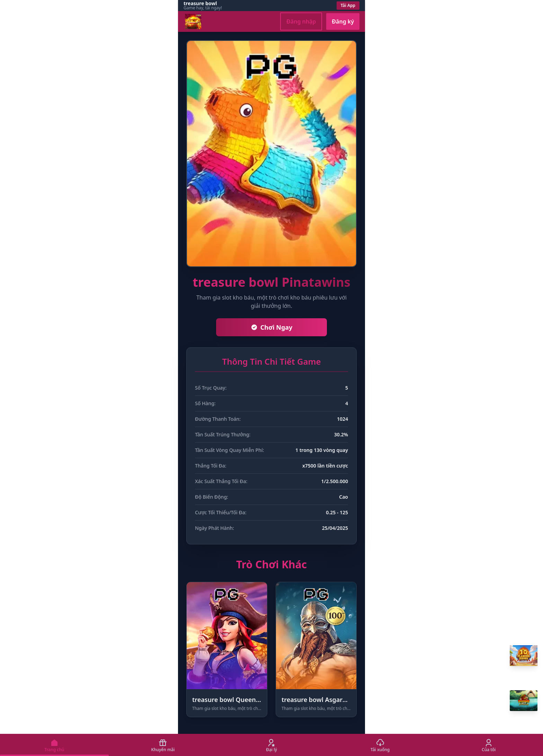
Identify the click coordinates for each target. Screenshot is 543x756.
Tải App (348, 5)
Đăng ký (343, 21)
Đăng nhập (301, 21)
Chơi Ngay (272, 327)
